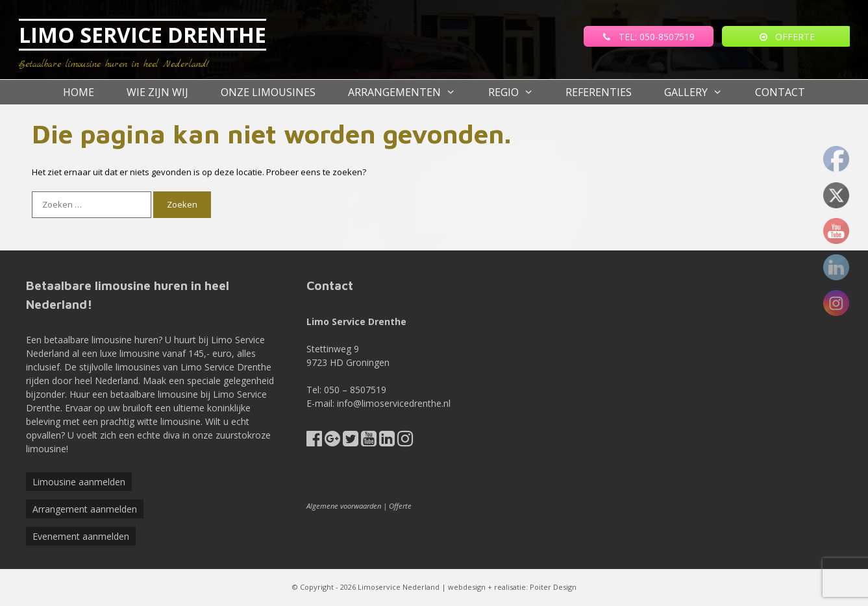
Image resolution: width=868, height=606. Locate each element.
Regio (519, 92)
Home (79, 92)
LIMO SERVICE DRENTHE (143, 35)
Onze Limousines (268, 92)
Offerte (400, 506)
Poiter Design (553, 587)
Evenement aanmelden (81, 536)
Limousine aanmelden (79, 482)
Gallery (701, 92)
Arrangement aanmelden (85, 509)
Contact (780, 92)
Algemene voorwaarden (344, 506)
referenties (599, 92)
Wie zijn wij (157, 92)
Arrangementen (410, 92)
